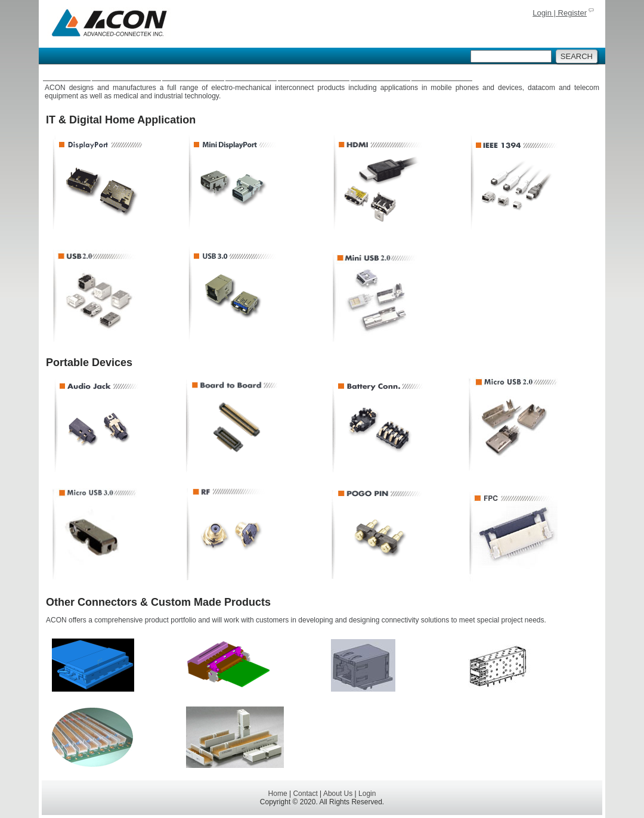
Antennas (193, 74)
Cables (251, 74)
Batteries (380, 74)
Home (67, 74)
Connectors (126, 74)
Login (367, 794)
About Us (442, 74)
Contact (305, 794)
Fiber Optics (314, 74)
